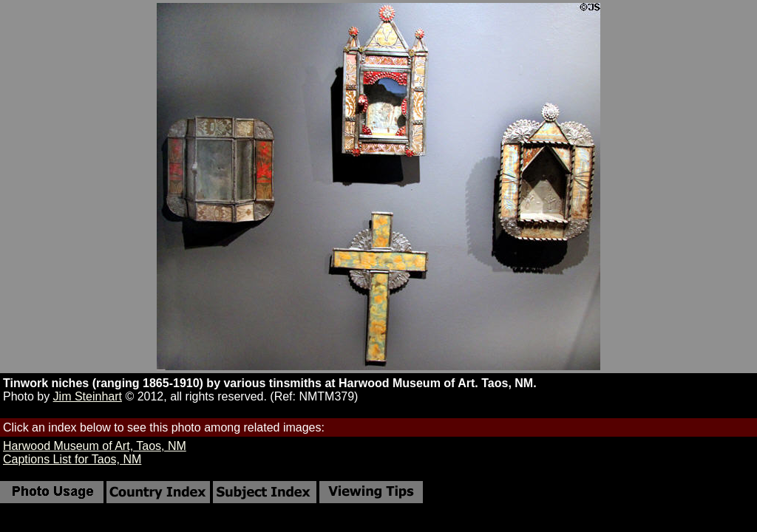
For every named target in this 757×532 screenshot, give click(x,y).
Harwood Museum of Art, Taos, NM (95, 446)
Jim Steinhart (88, 396)
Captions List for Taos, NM (72, 459)
